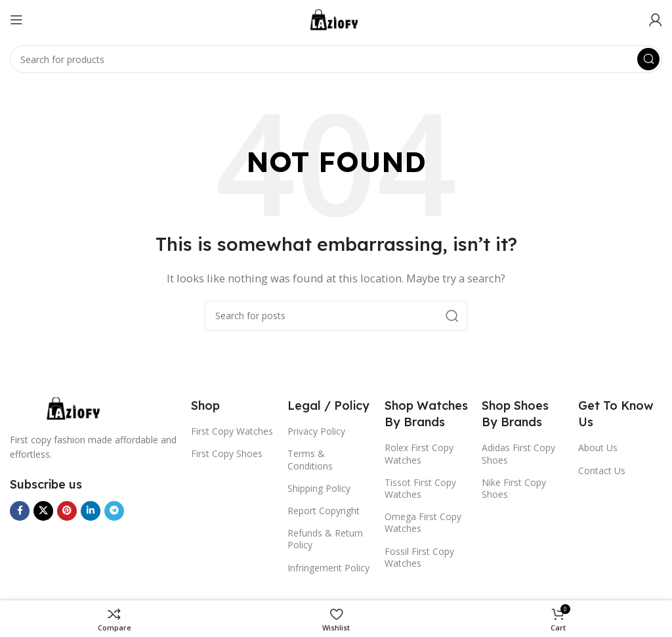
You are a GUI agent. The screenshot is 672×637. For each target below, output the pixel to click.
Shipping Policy (319, 488)
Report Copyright (324, 511)
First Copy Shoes (227, 453)
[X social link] (43, 511)
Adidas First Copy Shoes (518, 453)
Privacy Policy (316, 431)
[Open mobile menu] (16, 20)
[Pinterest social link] (67, 511)
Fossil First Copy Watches (419, 557)
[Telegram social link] (114, 511)
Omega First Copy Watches (423, 522)
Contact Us (602, 471)
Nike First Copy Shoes (514, 488)
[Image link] (75, 407)
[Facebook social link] (20, 511)
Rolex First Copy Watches (419, 453)
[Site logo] (336, 18)
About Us (598, 448)
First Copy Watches (232, 431)
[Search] (336, 59)
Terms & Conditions (310, 459)
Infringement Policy (328, 568)
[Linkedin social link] (91, 511)
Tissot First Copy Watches (420, 488)
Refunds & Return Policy (325, 539)
